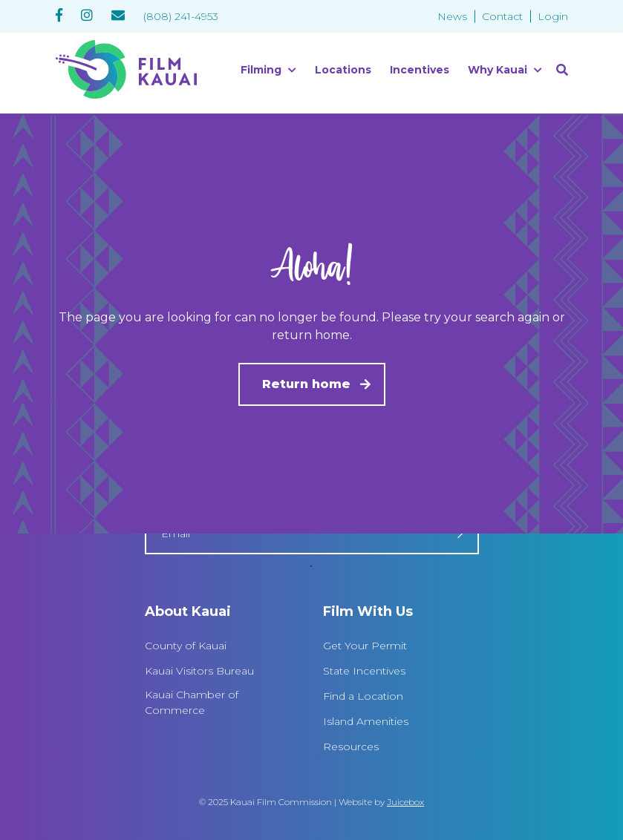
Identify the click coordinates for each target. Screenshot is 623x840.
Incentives (420, 70)
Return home (306, 384)
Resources (351, 747)
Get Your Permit (365, 646)
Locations (343, 70)
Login (553, 16)
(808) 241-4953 (181, 16)
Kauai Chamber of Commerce (192, 702)
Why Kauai (498, 70)
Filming (261, 70)
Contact (502, 16)
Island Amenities (366, 721)
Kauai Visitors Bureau (199, 671)
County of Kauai (186, 646)
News (452, 16)
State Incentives (364, 671)
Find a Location (363, 696)
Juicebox (405, 802)
